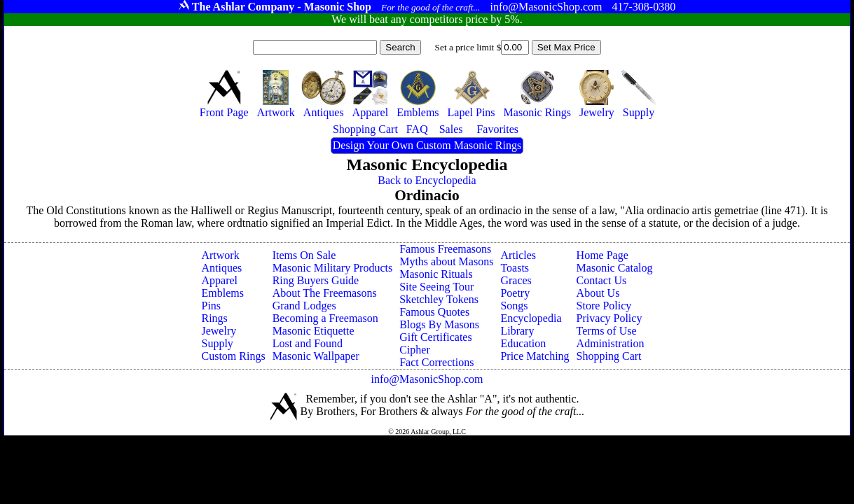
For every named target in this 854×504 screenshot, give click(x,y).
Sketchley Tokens (439, 299)
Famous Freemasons (445, 249)
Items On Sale (304, 255)
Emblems (222, 293)
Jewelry (219, 331)
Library (517, 331)
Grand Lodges (304, 306)
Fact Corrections (436, 362)
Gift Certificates (436, 337)
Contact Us (602, 280)
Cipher (415, 350)
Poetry (515, 293)
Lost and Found (308, 343)
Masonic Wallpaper (316, 356)
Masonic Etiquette (314, 331)
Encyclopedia (531, 318)
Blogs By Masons (439, 324)
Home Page (602, 255)
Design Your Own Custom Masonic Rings (427, 145)
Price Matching (535, 356)
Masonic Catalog (615, 268)
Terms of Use (607, 331)
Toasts (515, 268)
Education (523, 343)
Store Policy (604, 306)
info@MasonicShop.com (427, 379)
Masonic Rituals (436, 274)
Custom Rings (233, 356)
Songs (514, 306)
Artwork (220, 255)
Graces (516, 280)
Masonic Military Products (333, 268)
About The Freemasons (325, 293)
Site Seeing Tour (436, 287)
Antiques (221, 268)
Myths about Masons (446, 261)
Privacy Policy (609, 318)
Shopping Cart (609, 356)
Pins (211, 306)
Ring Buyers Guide (316, 280)
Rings (214, 318)
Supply (217, 343)
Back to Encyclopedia (427, 180)
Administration (611, 343)
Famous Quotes (434, 312)
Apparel (219, 280)
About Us (598, 293)
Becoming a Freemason (325, 318)
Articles (518, 255)
